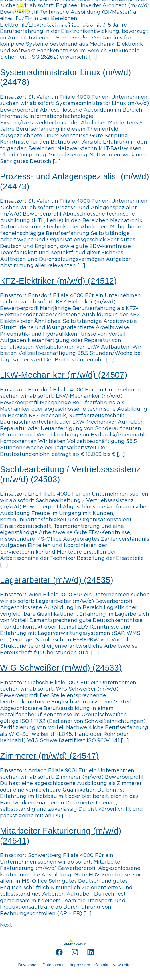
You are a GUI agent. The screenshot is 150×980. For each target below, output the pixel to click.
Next (9, 925)
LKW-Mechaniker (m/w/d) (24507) (64, 375)
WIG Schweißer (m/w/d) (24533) (61, 668)
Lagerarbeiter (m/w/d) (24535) (57, 580)
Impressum (80, 965)
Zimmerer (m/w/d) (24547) (49, 756)
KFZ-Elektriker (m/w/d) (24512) (58, 281)
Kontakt (101, 965)
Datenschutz (54, 965)
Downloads (28, 965)
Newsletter (122, 965)
